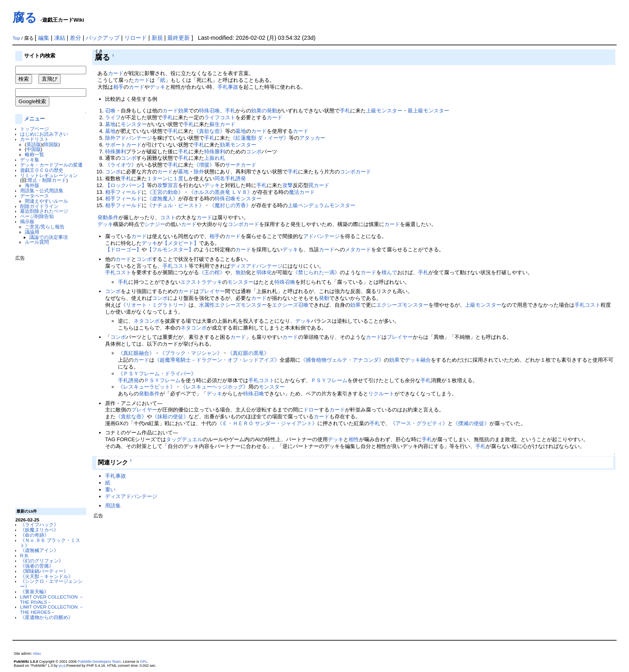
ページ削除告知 (37, 216)
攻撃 (288, 185)
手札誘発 (235, 178)
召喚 (110, 111)
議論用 (32, 232)
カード (116, 73)
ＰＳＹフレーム (162, 380)
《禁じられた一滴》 (316, 272)
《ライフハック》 (39, 524)
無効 (241, 272)
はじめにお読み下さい (44, 134)
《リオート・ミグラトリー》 (155, 305)
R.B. (25, 555)
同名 (220, 178)
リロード (136, 38)
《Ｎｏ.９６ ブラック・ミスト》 (50, 543)
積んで (389, 272)
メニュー (34, 119)
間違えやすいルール (47, 201)
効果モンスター (238, 145)
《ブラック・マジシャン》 (191, 353)
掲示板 (27, 221)
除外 (199, 172)
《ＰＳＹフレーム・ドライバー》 (157, 374)
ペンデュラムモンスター (327, 205)
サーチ (233, 165)
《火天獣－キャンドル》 (47, 576)
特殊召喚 (209, 111)
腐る (25, 17)
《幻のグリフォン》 (42, 561)
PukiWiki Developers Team (99, 662)
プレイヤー (212, 291)
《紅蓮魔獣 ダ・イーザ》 (260, 138)
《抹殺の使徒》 (170, 416)
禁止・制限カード (47, 180)
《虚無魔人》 (162, 199)
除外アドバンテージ (129, 138)
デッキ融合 (418, 360)
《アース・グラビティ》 (419, 423)
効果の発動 (264, 111)
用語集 (27, 190)
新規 (157, 38)
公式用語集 (51, 190)
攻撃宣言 (168, 185)
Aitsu (37, 654)
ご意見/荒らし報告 (45, 227)
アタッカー (312, 138)
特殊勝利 (116, 152)
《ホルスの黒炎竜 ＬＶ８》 (221, 192)
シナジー (155, 224)
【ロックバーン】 (126, 185)
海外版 (32, 185)
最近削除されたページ (44, 211)
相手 (118, 87)
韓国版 (51, 144)
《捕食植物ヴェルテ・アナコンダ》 (342, 360)
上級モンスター (384, 111)
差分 (75, 38)
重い (110, 490)
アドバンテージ (322, 236)
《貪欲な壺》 (209, 131)
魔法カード (302, 192)
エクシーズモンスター (241, 305)
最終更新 (179, 38)
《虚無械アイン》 (39, 550)
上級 (293, 205)
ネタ (139, 321)
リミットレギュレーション (49, 175)
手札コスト (176, 266)
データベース (34, 196)
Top (16, 38)
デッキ (157, 87)
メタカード (358, 249)
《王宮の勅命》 (165, 192)
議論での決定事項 (49, 237)
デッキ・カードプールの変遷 (51, 165)
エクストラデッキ (201, 282)
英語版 (34, 144)
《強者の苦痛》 (37, 566)
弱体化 (264, 272)
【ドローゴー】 (123, 249)
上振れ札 (215, 158)
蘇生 (215, 124)
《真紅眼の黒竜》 (248, 353)
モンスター (134, 124)
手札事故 (228, 87)
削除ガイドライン (39, 206)
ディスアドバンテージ (256, 266)
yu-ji (62, 666)
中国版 (34, 149)
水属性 (207, 305)
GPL (144, 662)
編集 (44, 38)
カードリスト (34, 139)
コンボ (254, 152)
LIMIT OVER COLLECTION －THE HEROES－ (52, 609)
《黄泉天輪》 (34, 592)
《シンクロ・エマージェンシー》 (51, 584)
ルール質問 (37, 242)
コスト (168, 217)
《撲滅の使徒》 (471, 423)
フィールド (129, 192)
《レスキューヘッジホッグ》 (214, 387)
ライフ (113, 117)
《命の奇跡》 (34, 535)
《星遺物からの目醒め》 (47, 617)
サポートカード (123, 145)
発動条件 (108, 217)
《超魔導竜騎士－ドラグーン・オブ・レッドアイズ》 (217, 360)
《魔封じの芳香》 (230, 205)
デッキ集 (30, 160)
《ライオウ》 (121, 165)
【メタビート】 (181, 243)
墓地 (110, 124)
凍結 (60, 38)
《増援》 (204, 165)
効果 (183, 111)
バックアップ (103, 38)
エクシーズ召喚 (290, 305)
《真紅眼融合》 (136, 353)
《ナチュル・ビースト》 (176, 205)
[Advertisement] (47, 381)
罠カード (319, 185)
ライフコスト (220, 117)
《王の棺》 (212, 272)
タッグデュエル (184, 439)
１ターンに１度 (165, 178)
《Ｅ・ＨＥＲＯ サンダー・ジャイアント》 (267, 423)
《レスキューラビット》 (147, 387)
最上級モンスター (428, 111)
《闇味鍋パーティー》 (44, 571)
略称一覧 (34, 154)
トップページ (34, 129)
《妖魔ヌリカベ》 (39, 530)
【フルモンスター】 (170, 249)
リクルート (381, 394)
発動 (324, 298)
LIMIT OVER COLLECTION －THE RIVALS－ (52, 599)
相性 (354, 439)
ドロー (311, 410)
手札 (230, 111)
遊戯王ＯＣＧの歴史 (42, 170)
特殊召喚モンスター (238, 199)
